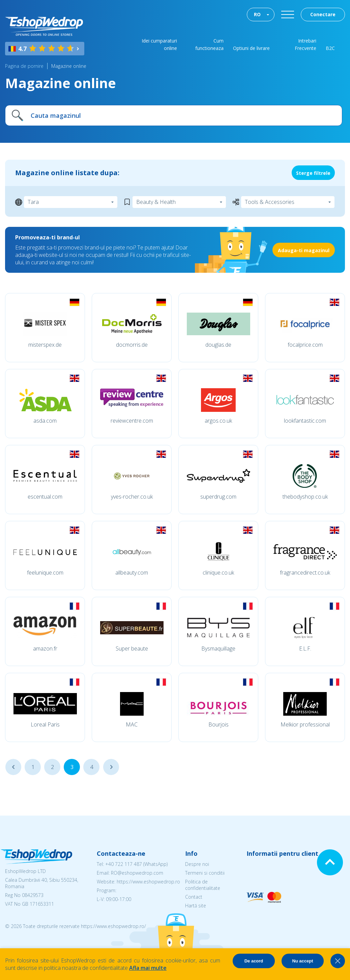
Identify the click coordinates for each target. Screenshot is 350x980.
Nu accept (302, 961)
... (13, 767)
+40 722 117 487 (124, 864)
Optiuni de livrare (251, 48)
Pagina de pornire (24, 66)
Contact (194, 897)
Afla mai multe (148, 968)
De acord (254, 961)
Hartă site (196, 906)
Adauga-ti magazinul (304, 250)
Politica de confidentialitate (203, 885)
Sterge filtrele (313, 173)
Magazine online (69, 66)
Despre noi (197, 864)
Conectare (323, 14)
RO (257, 14)
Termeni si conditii (205, 873)
